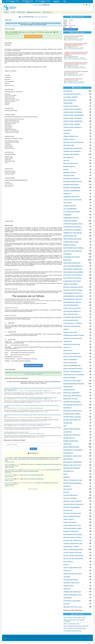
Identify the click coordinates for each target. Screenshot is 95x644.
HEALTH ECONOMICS (70, 360)
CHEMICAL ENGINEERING (72, 191)
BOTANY (66, 170)
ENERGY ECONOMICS (71, 284)
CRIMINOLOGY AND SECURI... (73, 233)
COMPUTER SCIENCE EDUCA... (73, 224)
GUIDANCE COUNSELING (72, 354)
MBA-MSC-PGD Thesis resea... (73, 607)
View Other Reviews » (33, 489)
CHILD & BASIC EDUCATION (72, 200)
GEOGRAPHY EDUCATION (72, 344)
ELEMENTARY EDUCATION (72, 281)
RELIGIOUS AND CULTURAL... (73, 538)
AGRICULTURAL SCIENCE (72, 124)
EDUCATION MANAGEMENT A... (74, 266)
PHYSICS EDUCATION (70, 495)
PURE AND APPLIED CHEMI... (73, 528)
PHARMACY (67, 486)
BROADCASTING (69, 176)
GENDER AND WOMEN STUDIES (74, 335)
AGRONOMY (67, 130)
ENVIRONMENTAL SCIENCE (72, 302)
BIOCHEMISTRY (68, 158)
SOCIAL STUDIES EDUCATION (73, 556)
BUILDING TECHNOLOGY (72, 179)
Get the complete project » (33, 36)
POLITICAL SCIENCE (70, 498)
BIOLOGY (66, 161)
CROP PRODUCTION (70, 236)
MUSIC (66, 474)
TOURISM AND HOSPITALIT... (73, 592)
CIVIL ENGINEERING (70, 209)
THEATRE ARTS (68, 586)
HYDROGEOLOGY (69, 390)
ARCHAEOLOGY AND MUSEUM (73, 142)
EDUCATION (67, 260)
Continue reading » (39, 394)
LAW (65, 426)
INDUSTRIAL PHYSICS (71, 399)
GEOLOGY (67, 348)
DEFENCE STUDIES (70, 245)
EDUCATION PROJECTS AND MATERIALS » (76, 49)
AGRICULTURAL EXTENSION (73, 118)
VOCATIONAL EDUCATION (72, 601)
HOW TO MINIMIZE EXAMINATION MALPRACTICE (76, 626)
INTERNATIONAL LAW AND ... (73, 417)
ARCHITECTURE (69, 145)
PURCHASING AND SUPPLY (72, 526)
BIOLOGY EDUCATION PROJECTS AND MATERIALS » (78, 59)
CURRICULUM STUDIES (71, 242)
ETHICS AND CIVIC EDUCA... (73, 308)
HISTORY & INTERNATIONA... (73, 372)
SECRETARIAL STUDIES (71, 547)
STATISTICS (67, 571)
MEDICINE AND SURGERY (72, 468)
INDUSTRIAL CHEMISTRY (72, 393)
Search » (33, 449)
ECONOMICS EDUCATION (72, 257)
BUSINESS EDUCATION (71, 185)
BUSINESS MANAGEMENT (72, 188)
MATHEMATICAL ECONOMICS (73, 450)
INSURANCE (67, 408)
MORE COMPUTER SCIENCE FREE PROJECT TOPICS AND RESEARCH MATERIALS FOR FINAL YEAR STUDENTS (34, 373)
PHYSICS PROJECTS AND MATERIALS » (75, 40)
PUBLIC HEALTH (69, 519)
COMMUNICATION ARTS (71, 218)
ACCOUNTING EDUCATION (72, 94)
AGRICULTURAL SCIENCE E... (73, 127)
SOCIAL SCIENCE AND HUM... (73, 553)
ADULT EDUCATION (70, 100)
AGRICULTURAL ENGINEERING (73, 115)
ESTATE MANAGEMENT (71, 305)
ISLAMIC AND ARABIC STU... (73, 420)
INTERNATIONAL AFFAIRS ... (73, 414)
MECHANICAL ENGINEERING (73, 462)
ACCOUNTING (68, 91)
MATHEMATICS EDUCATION (72, 456)
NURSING (66, 477)
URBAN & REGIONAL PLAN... (73, 595)
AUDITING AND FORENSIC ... (73, 151)
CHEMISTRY (67, 194)
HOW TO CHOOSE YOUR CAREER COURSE (75, 618)
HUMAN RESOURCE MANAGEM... (74, 384)
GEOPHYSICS (68, 351)
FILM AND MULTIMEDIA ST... (72, 311)
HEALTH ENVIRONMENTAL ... (73, 366)
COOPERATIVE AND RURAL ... (73, 227)
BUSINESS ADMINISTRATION (73, 182)
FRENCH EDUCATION (70, 332)
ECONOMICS (68, 254)
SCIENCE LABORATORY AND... (73, 544)
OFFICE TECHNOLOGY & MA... (73, 480)
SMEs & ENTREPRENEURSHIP (73, 550)
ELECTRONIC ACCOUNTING (72, 278)
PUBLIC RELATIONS (70, 522)
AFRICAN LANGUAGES (71, 106)
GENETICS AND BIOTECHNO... (73, 338)
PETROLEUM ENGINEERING (72, 483)
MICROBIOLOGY (69, 471)
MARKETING (67, 444)
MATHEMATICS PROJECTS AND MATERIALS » (76, 83)
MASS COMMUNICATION (71, 447)
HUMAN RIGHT (68, 387)
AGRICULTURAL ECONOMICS (73, 112)
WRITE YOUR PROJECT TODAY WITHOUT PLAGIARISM (74, 621)
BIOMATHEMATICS (69, 167)
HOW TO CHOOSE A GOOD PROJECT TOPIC (75, 629)
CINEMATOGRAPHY (70, 206)
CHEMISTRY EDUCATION (71, 197)
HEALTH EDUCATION (70, 363)
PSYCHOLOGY (68, 510)
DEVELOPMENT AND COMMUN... (74, 248)
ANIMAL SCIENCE (69, 139)
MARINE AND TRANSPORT (72, 435)
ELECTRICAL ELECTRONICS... (73, 275)
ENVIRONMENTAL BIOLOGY (72, 293)
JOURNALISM (68, 423)
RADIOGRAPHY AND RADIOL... (73, 535)
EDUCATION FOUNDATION (72, 263)
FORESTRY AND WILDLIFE (72, 326)
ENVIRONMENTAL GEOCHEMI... (74, 296)
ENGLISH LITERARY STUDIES (73, 290)
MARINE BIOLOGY (69, 438)
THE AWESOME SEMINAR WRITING (73, 631)
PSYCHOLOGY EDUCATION (72, 513)
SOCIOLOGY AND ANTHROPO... (74, 559)
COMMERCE (67, 215)
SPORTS (66, 565)
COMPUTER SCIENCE (70, 221)
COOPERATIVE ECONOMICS (73, 230)
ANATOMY (67, 133)
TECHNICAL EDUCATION (71, 583)
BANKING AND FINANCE (71, 154)
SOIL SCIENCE (68, 562)
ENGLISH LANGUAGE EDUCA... (73, 287)
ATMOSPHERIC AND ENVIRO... (73, 148)
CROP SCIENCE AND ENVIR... (73, 239)
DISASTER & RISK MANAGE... (73, 251)
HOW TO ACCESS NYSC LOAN (71, 624)
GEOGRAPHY (68, 342)
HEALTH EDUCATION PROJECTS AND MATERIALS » (78, 68)
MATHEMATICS (68, 453)
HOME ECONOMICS (70, 378)
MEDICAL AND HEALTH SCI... (73, 465)
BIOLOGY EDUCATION (71, 164)
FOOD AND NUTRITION (71, 320)
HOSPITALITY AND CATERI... (73, 381)
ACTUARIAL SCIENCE (70, 97)
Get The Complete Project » (33, 365)
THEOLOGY (67, 589)
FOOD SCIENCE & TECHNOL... (73, 323)
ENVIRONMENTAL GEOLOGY (73, 299)
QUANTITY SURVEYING (71, 532)
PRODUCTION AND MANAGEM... (74, 504)
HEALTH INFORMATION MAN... (73, 369)
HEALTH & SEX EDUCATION (72, 357)
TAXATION (67, 577)
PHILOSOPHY (68, 489)
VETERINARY (68, 598)
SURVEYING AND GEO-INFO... (73, 574)
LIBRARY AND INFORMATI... (72, 429)
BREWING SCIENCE (70, 173)
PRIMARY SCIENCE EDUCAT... (73, 501)
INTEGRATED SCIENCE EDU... (73, 411)
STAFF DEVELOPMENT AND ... (73, 568)
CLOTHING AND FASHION (72, 212)
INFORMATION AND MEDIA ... (73, 402)
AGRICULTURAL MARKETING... (73, 121)
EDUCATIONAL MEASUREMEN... (74, 272)
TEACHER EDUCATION (71, 580)
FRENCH (66, 329)
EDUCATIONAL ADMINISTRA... (73, 269)
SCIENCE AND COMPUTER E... (73, 541)
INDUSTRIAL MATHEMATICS (72, 396)
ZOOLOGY (67, 604)
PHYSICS (66, 492)
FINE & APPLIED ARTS (71, 314)
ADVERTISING (68, 103)
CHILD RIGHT (68, 203)
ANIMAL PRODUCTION (71, 136)
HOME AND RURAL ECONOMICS (74, 375)
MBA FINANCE (68, 459)
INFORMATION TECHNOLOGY (73, 405)
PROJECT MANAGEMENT (72, 507)
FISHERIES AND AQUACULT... (73, 317)
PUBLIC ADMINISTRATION (72, 516)
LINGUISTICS (68, 432)
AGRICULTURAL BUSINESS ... (73, 109)
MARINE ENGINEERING (71, 441)
